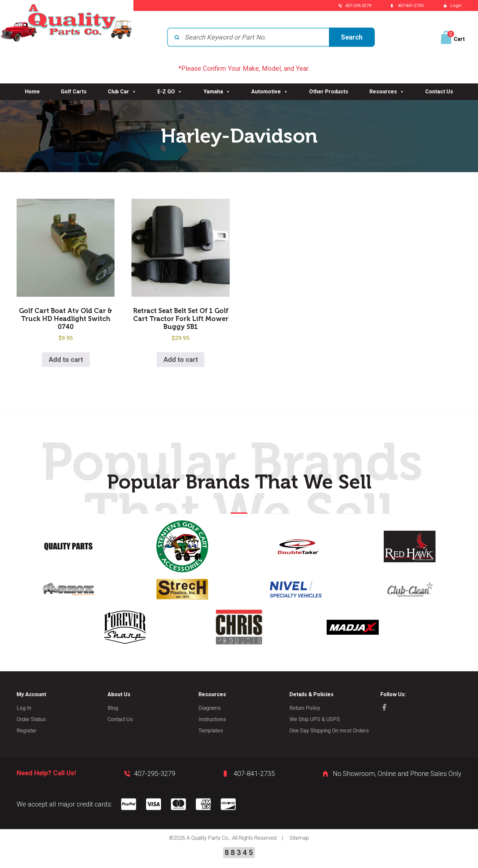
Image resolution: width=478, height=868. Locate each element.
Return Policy (305, 708)
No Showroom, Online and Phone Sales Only (397, 774)
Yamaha (217, 92)
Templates (211, 731)
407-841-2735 (411, 5)
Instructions (212, 719)
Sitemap (299, 838)
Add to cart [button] (66, 360)
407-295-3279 (358, 5)
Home (32, 92)
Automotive (270, 92)
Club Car (122, 92)
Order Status (31, 719)
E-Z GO (170, 92)
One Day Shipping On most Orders (329, 731)
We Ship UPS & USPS (315, 719)
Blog (113, 708)
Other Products (329, 92)
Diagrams (210, 708)
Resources (387, 92)
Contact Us (439, 92)
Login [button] (456, 5)
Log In (24, 708)
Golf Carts (74, 92)
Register (27, 731)
